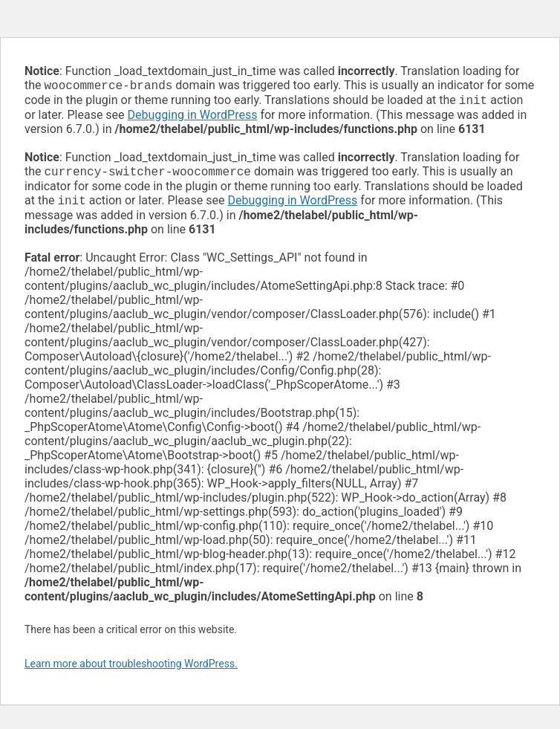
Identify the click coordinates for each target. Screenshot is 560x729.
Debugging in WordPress (193, 118)
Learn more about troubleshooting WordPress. (131, 670)
